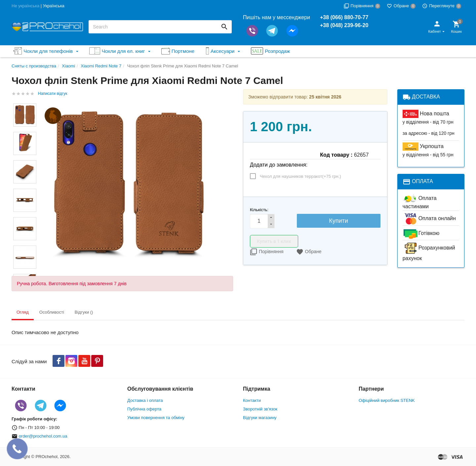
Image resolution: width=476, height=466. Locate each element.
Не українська (25, 6)
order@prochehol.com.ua (43, 436)
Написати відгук (53, 94)
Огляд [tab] (23, 312)
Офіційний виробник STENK (387, 400)
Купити (338, 221)
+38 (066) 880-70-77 (344, 17)
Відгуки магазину (260, 418)
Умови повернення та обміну (156, 418)
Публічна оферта (144, 409)
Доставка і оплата (145, 400)
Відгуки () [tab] (84, 312)
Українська (54, 6)
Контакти (252, 400)
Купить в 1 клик (274, 241)
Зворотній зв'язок (260, 409)
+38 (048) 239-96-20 (344, 25)
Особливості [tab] (52, 312)
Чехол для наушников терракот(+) (300, 176)
